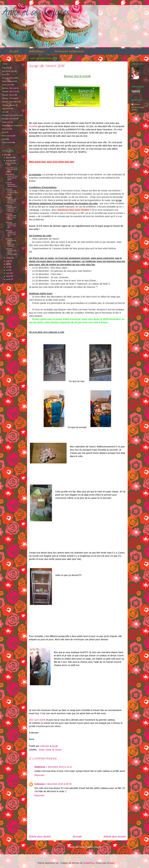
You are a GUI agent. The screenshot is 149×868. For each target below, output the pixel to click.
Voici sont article (37, 720)
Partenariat (6, 129)
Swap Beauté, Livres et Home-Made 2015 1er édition (12, 177)
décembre (10, 158)
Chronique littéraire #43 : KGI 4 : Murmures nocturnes (11, 243)
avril (8, 270)
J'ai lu (4, 112)
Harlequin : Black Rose (9, 92)
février (9, 276)
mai (8, 267)
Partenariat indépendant (69, 51)
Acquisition (6, 68)
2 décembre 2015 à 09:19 (58, 784)
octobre (9, 258)
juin (8, 264)
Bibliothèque (36, 51)
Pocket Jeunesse (7, 136)
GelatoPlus (89, 863)
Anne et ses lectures (35, 13)
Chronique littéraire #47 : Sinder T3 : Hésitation (11, 208)
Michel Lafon (6, 122)
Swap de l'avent (54, 750)
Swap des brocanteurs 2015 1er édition (11, 184)
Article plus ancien (115, 836)
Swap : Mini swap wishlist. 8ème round (11, 170)
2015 (6, 155)
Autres (4, 75)
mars (8, 273)
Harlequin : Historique (9, 98)
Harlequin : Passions (9, 105)
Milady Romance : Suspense (11, 126)
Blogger (111, 863)
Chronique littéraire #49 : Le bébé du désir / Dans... (12, 192)
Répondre (39, 775)
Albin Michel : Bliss (8, 71)
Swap (41, 750)
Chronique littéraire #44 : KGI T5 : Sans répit (11, 233)
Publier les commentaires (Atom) (84, 847)
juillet (8, 261)
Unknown (40, 784)
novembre (10, 161)
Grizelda (33, 126)
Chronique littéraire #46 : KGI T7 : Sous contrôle (11, 217)
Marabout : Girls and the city (11, 115)
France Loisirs (7, 85)
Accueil (13, 51)
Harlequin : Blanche (8, 95)
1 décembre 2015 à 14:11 (59, 767)
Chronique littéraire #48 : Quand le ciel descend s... (11, 200)
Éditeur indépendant (8, 81)
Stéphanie (40, 767)
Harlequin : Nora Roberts (10, 102)
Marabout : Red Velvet (9, 119)
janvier (9, 279)
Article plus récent (40, 836)
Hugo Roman (6, 109)
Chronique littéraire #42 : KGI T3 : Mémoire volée (11, 252)
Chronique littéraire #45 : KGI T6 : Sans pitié (11, 225)
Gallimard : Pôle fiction (9, 88)
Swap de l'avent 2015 (11, 164)
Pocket (4, 132)
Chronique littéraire (8, 78)
